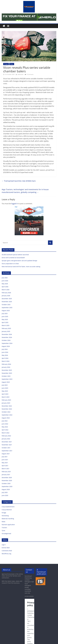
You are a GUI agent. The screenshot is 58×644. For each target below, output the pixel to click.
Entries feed (6, 548)
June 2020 (5, 495)
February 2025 (6, 328)
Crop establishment (8, 507)
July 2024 (5, 349)
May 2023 (5, 391)
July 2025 (5, 313)
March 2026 (6, 290)
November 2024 (7, 337)
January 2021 (6, 475)
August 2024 (6, 346)
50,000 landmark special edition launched (15, 255)
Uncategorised (6, 534)
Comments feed (7, 551)
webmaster (21, 74)
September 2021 (7, 451)
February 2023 (6, 400)
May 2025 (5, 319)
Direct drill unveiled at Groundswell (13, 258)
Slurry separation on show (10, 264)
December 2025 (7, 299)
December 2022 (7, 406)
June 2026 (5, 281)
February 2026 (6, 293)
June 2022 (5, 424)
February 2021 (6, 472)
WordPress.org (6, 554)
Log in (4, 545)
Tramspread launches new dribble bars (19, 181)
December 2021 (7, 442)
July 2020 (5, 492)
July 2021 (5, 457)
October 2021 (6, 448)
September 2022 (7, 415)
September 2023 (7, 379)
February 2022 (6, 436)
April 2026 (5, 287)
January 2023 (6, 403)
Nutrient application (8, 525)
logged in (15, 204)
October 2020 (6, 483)
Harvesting (5, 516)
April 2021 (5, 466)
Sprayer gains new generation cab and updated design (19, 261)
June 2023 (5, 388)
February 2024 (6, 364)
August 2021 (6, 454)
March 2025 (6, 325)
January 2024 (6, 367)
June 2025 (5, 316)
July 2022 (5, 421)
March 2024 (6, 361)
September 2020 (7, 486)
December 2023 (7, 370)
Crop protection (7, 510)
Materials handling (8, 519)
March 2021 (6, 469)
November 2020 (7, 480)
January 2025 (6, 331)
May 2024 (5, 355)
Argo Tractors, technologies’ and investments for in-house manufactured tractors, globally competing (25, 191)
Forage (6, 64)
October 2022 (6, 412)
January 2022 (6, 439)
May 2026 (5, 284)
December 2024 (7, 334)
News (12, 64)
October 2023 (6, 376)
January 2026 (6, 296)
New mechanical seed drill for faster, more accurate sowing (21, 267)
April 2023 (5, 394)
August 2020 (6, 489)
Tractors (4, 528)
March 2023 (6, 397)
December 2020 (7, 478)
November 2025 (7, 302)
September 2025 (7, 308)
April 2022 (5, 430)
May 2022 (5, 427)
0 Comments (29, 74)
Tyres (3, 531)
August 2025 (6, 311)
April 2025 (5, 322)
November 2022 (7, 409)
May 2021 (5, 463)
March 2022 (6, 433)
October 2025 (6, 305)
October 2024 (6, 340)
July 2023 (5, 385)
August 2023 (6, 382)
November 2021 (7, 445)
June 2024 (5, 352)
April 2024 (5, 358)
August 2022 (6, 418)
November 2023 (7, 373)
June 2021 (5, 460)
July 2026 (5, 278)
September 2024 (7, 343)
